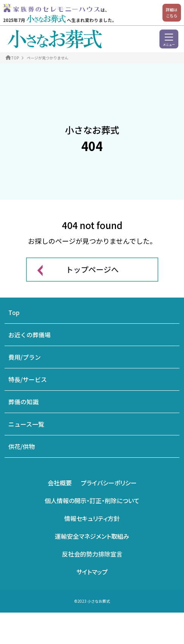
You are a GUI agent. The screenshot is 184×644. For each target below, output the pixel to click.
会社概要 (60, 483)
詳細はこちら (172, 13)
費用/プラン (25, 357)
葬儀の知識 (23, 402)
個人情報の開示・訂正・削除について (92, 501)
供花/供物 (22, 446)
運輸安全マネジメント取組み (92, 536)
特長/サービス (28, 379)
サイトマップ (92, 572)
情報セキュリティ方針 (92, 518)
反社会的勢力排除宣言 (92, 554)
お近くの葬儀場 (29, 335)
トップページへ (92, 269)
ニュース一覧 (26, 424)
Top (14, 312)
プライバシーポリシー (109, 483)
